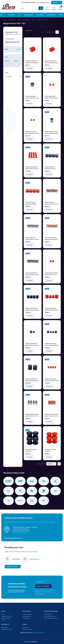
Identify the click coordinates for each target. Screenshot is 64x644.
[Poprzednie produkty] (31, 464)
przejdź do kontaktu (13, 567)
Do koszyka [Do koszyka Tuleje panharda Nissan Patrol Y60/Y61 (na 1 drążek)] (49, 280)
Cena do (16, 61)
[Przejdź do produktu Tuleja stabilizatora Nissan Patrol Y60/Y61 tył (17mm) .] (52, 85)
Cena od (7, 61)
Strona (48, 32)
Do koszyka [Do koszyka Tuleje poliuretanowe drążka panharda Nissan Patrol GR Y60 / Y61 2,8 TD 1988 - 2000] (30, 316)
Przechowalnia (26, 618)
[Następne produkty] (51, 464)
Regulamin (53, 590)
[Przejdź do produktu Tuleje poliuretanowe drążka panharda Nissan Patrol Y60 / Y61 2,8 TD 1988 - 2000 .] (33, 367)
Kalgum (5, 20)
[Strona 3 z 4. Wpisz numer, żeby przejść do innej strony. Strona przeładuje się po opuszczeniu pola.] (51, 32)
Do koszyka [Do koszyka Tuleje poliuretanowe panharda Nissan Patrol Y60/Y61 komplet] (49, 386)
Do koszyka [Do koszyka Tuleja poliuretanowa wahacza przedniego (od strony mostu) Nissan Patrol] (30, 68)
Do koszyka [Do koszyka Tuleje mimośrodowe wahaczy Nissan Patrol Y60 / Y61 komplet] (49, 245)
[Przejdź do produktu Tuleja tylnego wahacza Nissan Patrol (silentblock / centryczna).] (52, 120)
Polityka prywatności (7, 629)
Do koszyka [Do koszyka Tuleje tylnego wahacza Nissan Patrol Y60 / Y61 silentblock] (30, 422)
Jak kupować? (5, 627)
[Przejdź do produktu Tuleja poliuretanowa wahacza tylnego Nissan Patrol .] (52, 49)
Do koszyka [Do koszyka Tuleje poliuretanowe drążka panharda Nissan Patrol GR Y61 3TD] (49, 316)
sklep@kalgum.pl (45, 3)
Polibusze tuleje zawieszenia (24, 20)
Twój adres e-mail (40, 582)
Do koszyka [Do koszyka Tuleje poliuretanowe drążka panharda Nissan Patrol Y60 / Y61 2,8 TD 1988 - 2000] (30, 386)
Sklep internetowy (30, 642)
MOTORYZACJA (12, 20)
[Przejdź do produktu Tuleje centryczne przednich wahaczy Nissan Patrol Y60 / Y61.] (52, 155)
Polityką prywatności (40, 594)
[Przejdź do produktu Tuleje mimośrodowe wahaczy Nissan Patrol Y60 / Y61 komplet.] (52, 226)
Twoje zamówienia (27, 614)
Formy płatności (48, 614)
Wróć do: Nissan (9, 39)
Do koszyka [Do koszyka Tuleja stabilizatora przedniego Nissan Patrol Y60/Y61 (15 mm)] (30, 139)
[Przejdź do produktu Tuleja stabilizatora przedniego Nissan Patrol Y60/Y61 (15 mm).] (33, 120)
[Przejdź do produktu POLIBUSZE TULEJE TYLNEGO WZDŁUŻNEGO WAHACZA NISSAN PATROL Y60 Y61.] (33, 438)
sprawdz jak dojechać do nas (14, 538)
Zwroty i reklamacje (27, 629)
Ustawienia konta (27, 616)
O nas (3, 614)
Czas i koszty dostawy (50, 616)
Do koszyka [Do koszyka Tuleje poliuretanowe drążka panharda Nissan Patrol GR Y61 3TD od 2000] (30, 351)
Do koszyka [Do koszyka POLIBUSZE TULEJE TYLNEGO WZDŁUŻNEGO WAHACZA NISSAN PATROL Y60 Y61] (30, 457)
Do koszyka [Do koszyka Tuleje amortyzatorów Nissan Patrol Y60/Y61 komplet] (30, 174)
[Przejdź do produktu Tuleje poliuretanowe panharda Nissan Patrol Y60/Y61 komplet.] (52, 367)
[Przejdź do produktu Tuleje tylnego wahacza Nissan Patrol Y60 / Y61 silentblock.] (33, 403)
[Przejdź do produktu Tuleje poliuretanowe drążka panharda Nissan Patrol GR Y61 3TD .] (52, 297)
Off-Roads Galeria (6, 618)
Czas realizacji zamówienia (51, 618)
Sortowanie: (29, 30)
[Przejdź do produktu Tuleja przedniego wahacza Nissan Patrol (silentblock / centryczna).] (33, 85)
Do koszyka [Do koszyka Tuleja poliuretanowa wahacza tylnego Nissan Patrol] (49, 68)
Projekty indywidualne (7, 616)
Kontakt (57, 3)
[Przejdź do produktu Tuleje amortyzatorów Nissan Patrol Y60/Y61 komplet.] (33, 155)
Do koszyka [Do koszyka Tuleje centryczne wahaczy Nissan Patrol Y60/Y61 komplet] (49, 210)
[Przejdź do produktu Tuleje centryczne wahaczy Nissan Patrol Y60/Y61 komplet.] (52, 191)
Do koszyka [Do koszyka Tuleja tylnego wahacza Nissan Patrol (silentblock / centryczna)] (49, 139)
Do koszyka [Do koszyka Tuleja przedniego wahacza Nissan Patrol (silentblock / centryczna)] (30, 104)
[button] (41, 8)
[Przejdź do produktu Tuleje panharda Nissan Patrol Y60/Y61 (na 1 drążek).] (52, 261)
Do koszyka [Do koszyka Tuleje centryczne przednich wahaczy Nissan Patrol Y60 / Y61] (49, 174)
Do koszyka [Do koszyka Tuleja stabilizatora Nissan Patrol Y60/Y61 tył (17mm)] (49, 104)
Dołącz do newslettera (43, 586)
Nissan (34, 20)
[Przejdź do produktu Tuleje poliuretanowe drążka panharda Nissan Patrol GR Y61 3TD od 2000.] (33, 332)
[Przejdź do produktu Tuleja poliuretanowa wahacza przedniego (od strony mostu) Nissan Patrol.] (33, 49)
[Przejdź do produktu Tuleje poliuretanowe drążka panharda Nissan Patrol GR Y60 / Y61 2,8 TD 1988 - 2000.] (33, 297)
